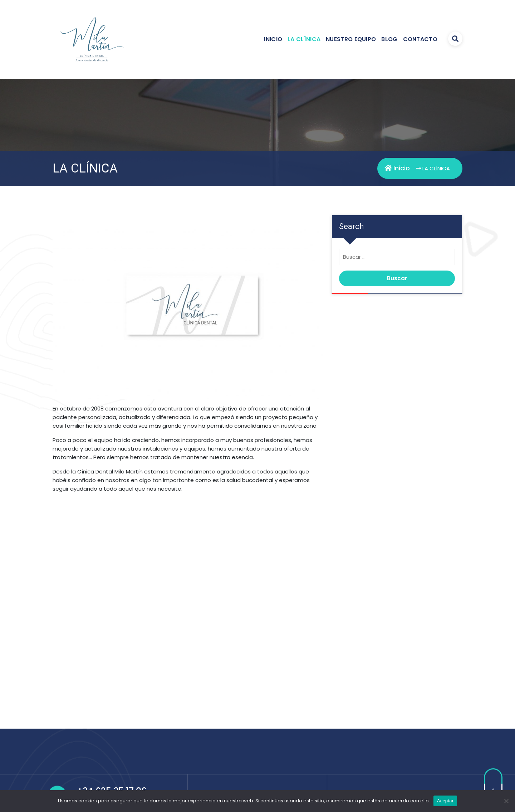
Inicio (397, 168)
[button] (64, 619)
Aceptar (445, 801)
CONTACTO (420, 39)
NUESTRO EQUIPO (351, 39)
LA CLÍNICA (304, 39)
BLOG (389, 39)
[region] (188, 619)
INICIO (273, 39)
